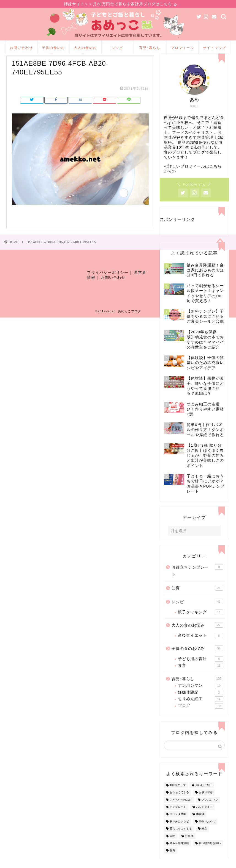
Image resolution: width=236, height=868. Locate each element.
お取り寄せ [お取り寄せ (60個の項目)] (206, 802)
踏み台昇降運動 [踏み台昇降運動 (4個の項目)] (179, 852)
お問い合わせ (21, 48)
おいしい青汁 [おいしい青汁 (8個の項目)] (204, 794)
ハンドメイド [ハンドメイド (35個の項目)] (204, 816)
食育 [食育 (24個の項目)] (172, 860)
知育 (197, 597)
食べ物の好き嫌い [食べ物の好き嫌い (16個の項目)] (210, 852)
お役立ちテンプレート (197, 579)
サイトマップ (215, 48)
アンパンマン (200, 695)
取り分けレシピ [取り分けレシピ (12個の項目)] (179, 831)
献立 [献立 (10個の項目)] (204, 838)
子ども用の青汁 (200, 668)
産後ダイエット (200, 645)
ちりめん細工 (200, 708)
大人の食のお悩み (85, 50)
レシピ (117, 48)
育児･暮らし (150, 48)
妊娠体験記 (200, 702)
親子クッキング (200, 621)
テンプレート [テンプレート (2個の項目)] (178, 816)
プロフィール (183, 48)
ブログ (200, 715)
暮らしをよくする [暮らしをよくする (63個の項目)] (181, 838)
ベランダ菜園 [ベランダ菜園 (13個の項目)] (178, 823)
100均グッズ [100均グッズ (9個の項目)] (177, 794)
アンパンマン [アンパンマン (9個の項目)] (210, 809)
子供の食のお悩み (53, 50)
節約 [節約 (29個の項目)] (172, 845)
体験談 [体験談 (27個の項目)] (200, 823)
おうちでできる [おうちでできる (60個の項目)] (179, 802)
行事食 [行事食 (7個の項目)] (189, 845)
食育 (200, 675)
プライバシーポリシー (108, 284)
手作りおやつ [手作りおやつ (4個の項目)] (207, 831)
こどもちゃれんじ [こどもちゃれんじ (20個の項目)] (181, 809)
